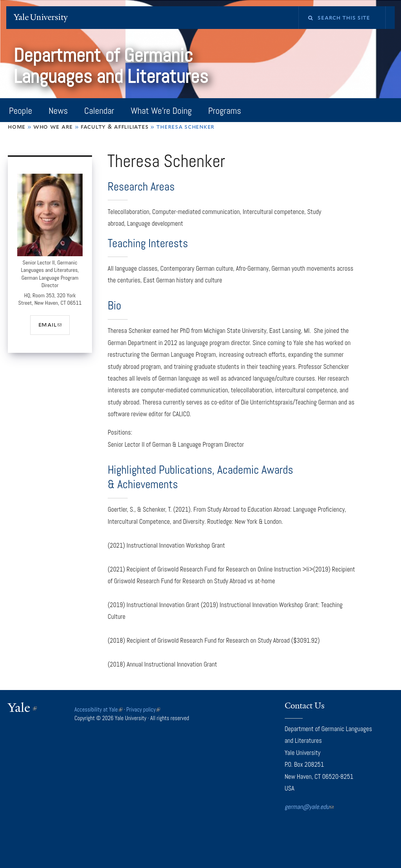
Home (17, 127)
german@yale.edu (309, 807)
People (21, 111)
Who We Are (53, 127)
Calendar (99, 111)
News (58, 111)
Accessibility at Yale (98, 710)
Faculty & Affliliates (115, 127)
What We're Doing (161, 111)
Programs (225, 111)
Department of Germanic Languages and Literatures (113, 66)
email (54, 327)
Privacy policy (144, 710)
